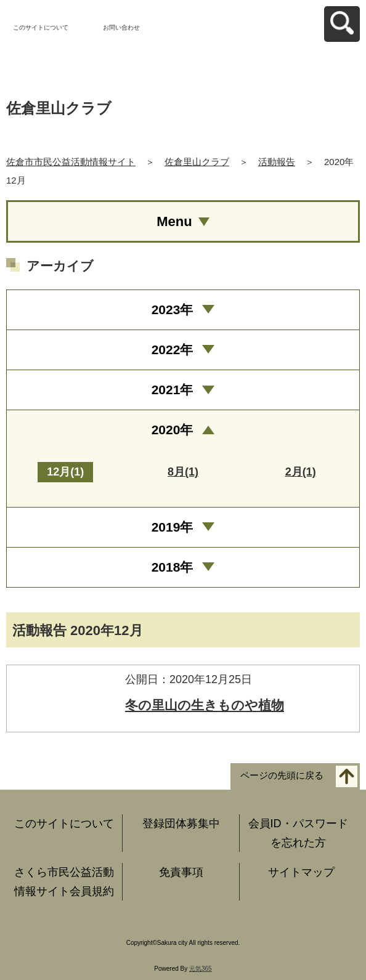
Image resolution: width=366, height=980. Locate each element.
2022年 (173, 350)
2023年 (173, 310)
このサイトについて (41, 27)
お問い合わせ (121, 27)
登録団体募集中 (181, 824)
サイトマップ (301, 872)
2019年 (173, 527)
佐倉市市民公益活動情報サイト (71, 162)
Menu (174, 221)
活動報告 (277, 162)
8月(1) (183, 472)
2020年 (173, 430)
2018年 (173, 567)
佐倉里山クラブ (197, 162)
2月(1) (301, 472)
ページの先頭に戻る (282, 776)
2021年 (173, 390)
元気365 (201, 969)
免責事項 (181, 872)
